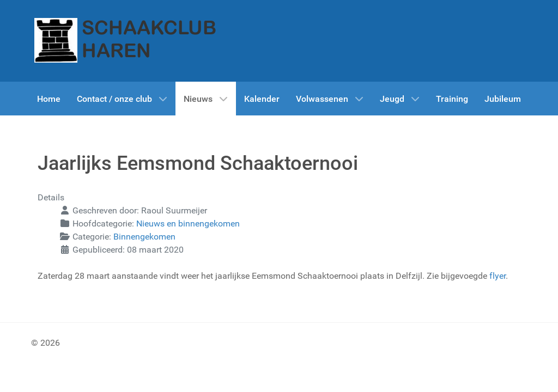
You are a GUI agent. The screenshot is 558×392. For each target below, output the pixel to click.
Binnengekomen (144, 237)
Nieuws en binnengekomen (188, 223)
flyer (498, 276)
